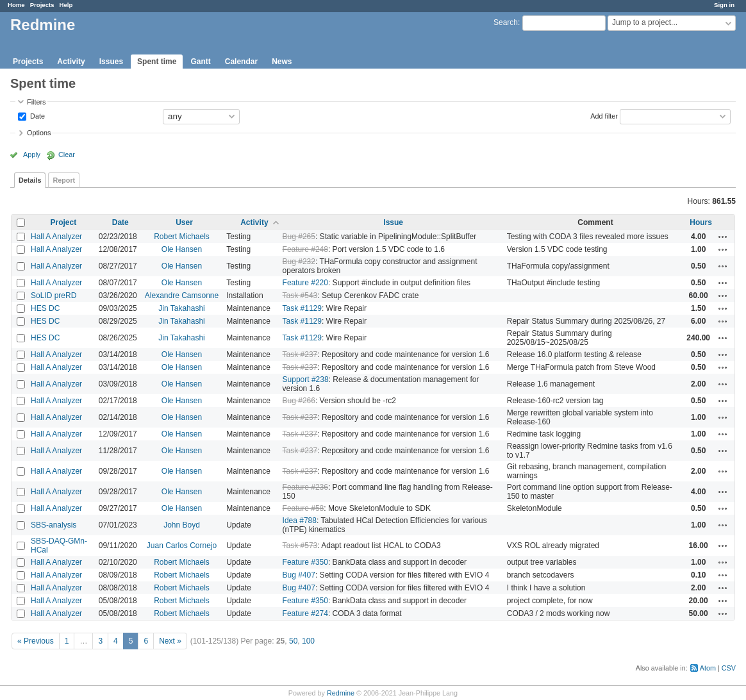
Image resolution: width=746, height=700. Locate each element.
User (184, 222)
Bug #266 (299, 401)
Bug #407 (299, 575)
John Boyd (182, 525)
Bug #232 (299, 262)
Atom (708, 668)
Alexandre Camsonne (182, 296)
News (282, 62)
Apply (32, 154)
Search (506, 22)
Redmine (341, 693)
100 (308, 641)
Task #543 (300, 296)
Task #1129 (302, 308)
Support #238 (306, 379)
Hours (701, 222)
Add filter (604, 115)
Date (37, 115)
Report (64, 180)
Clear (67, 154)
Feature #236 (305, 487)
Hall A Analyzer (56, 237)
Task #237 (300, 354)
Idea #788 (300, 521)
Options (39, 133)
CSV (729, 668)
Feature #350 (305, 562)
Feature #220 (305, 283)
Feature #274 (305, 613)
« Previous (36, 641)
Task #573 (300, 546)
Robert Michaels (182, 237)
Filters (36, 102)
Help (66, 5)
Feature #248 (305, 249)
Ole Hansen (182, 249)
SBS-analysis (54, 525)
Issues (111, 62)
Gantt (200, 62)
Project (64, 222)
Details (30, 180)
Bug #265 (299, 237)
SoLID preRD (54, 296)
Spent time (157, 62)
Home (16, 5)
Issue (393, 222)
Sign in (724, 5)
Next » (170, 641)
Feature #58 (303, 508)
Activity (71, 62)
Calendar (241, 62)
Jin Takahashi (182, 308)
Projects (42, 5)
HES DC (45, 308)
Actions (723, 237)
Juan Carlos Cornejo (182, 546)
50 (293, 641)
